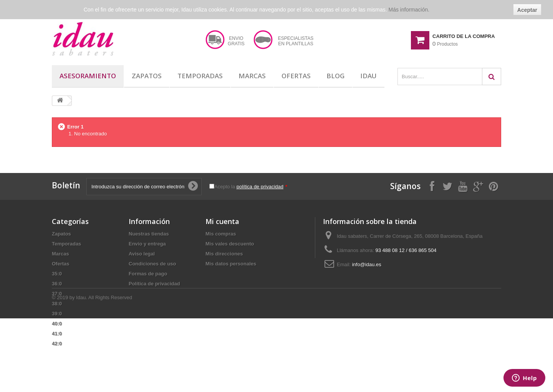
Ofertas (296, 76)
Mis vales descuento (230, 244)
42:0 (57, 343)
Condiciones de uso (152, 264)
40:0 (57, 324)
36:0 (57, 284)
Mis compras (221, 234)
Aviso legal (142, 254)
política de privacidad (260, 187)
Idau (368, 76)
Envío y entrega (147, 244)
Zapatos (147, 76)
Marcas (252, 76)
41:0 (57, 334)
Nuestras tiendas (149, 234)
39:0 (57, 314)
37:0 (57, 294)
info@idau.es (367, 264)
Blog (335, 76)
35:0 (57, 274)
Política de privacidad (154, 284)
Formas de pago (148, 274)
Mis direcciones (224, 254)
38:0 (57, 304)
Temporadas (200, 76)
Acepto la (251, 187)
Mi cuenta (222, 221)
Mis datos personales (231, 264)
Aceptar (527, 10)
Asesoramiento (88, 76)
